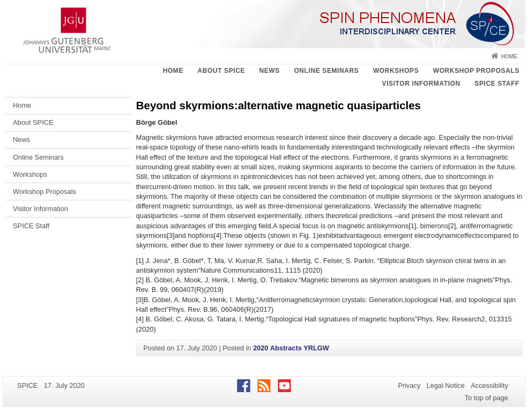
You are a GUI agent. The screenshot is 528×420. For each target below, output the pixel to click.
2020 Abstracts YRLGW (291, 348)
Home (509, 57)
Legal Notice (446, 385)
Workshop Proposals (476, 71)
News (270, 71)
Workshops (396, 71)
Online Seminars (326, 71)
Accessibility (489, 385)
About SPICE (221, 71)
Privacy (409, 385)
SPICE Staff (497, 84)
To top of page (486, 398)
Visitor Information (421, 84)
